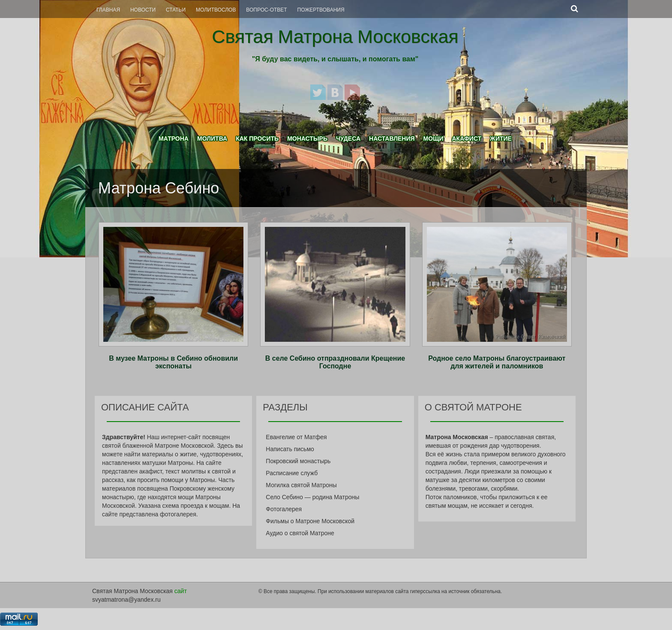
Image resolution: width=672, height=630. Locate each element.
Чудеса (348, 139)
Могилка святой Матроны (301, 485)
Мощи (433, 139)
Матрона (174, 139)
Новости (143, 10)
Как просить (257, 139)
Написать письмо (290, 449)
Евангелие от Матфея (296, 437)
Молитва (212, 139)
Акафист (466, 139)
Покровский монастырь (298, 461)
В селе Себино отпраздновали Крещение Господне (335, 362)
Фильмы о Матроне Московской (310, 521)
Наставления (392, 139)
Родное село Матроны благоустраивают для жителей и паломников (497, 362)
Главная (108, 10)
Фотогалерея (284, 509)
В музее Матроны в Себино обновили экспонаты (173, 362)
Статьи (176, 10)
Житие (501, 139)
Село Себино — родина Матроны (312, 497)
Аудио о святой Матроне (300, 533)
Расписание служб (292, 473)
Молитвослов (216, 10)
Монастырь (307, 139)
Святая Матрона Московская (335, 36)
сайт (181, 591)
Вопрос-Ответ (266, 10)
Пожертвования (321, 10)
